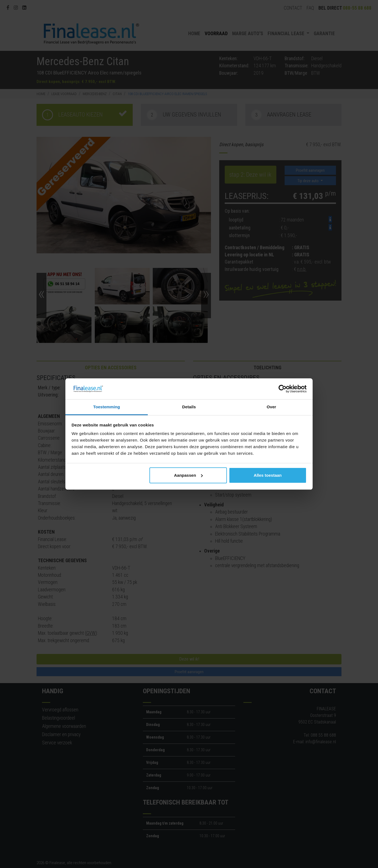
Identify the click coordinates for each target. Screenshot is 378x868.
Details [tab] (189, 407)
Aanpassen (188, 475)
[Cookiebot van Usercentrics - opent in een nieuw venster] (283, 389)
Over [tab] (272, 407)
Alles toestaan (268, 475)
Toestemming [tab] (107, 407)
